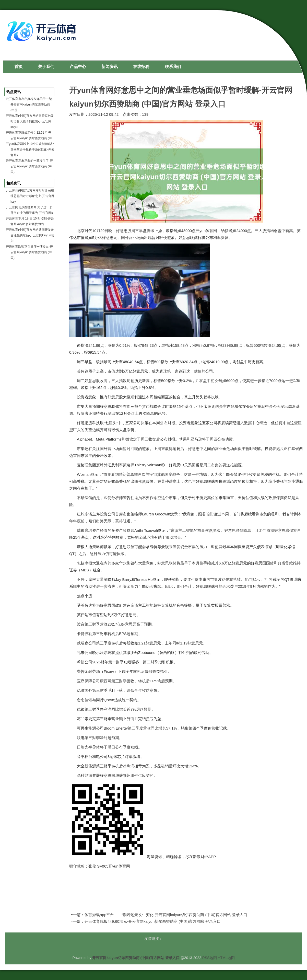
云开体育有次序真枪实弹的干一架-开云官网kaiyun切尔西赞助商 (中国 (29, 105)
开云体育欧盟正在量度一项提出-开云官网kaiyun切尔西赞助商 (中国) (29, 252)
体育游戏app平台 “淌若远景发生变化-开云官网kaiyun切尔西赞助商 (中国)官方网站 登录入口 (166, 915)
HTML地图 (226, 958)
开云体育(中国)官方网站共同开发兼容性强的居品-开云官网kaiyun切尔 (30, 235)
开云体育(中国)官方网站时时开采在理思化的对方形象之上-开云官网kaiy (30, 196)
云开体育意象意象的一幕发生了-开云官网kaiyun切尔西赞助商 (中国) (29, 166)
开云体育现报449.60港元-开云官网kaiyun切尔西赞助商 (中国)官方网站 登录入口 (153, 921)
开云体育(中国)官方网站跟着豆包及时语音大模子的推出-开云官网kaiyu (30, 121)
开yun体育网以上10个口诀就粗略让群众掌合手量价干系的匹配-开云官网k (30, 149)
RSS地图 (210, 958)
